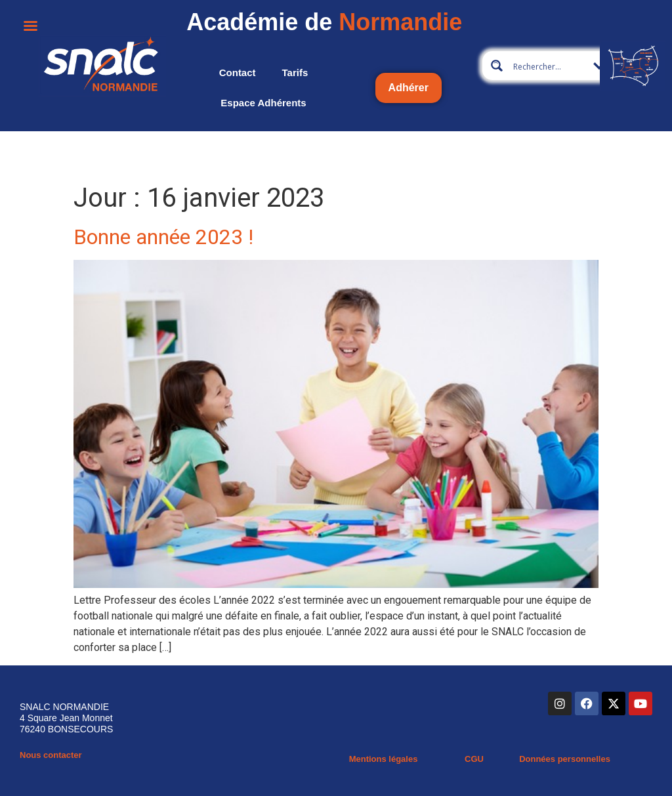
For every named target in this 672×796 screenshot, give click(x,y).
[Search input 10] (553, 66)
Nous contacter (51, 755)
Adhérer (409, 88)
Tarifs (295, 73)
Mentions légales (384, 759)
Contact (238, 73)
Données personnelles (565, 759)
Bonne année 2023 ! (163, 237)
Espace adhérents (263, 103)
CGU (474, 759)
